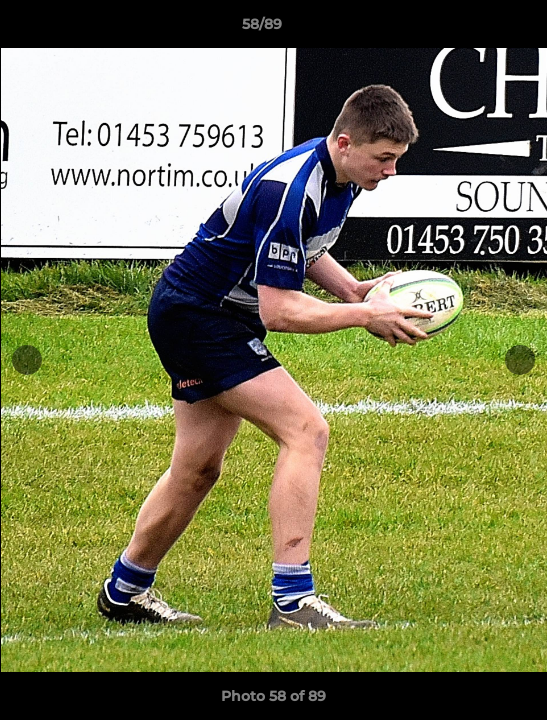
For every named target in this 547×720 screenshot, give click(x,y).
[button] (475, 29)
